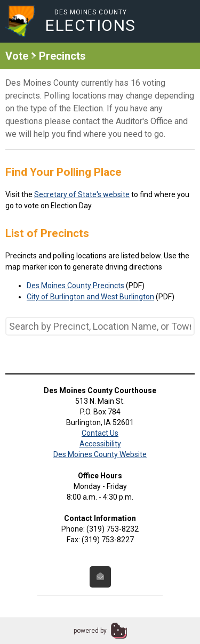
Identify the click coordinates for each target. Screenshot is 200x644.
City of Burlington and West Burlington (90, 297)
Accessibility (100, 444)
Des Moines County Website (100, 454)
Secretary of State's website (82, 194)
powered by (90, 631)
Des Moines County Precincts (75, 286)
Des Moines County (91, 21)
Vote (17, 56)
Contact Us (100, 433)
